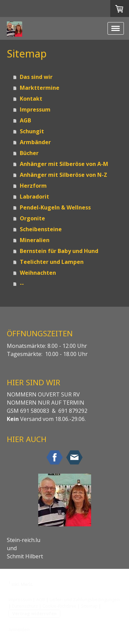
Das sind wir (36, 77)
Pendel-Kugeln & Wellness (55, 207)
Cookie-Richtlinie (59, 606)
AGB (25, 120)
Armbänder (35, 142)
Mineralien (35, 240)
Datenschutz (25, 606)
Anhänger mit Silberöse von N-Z (63, 175)
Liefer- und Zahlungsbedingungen (85, 599)
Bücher (29, 153)
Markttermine (40, 88)
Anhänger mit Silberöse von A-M (64, 164)
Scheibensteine (41, 229)
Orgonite (32, 218)
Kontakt (31, 99)
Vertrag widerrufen (34, 613)
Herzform (33, 186)
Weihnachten (38, 273)
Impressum (35, 109)
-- (22, 284)
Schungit (32, 131)
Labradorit (34, 197)
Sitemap (89, 606)
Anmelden (19, 629)
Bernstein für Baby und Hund (59, 251)
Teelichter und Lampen (52, 262)
